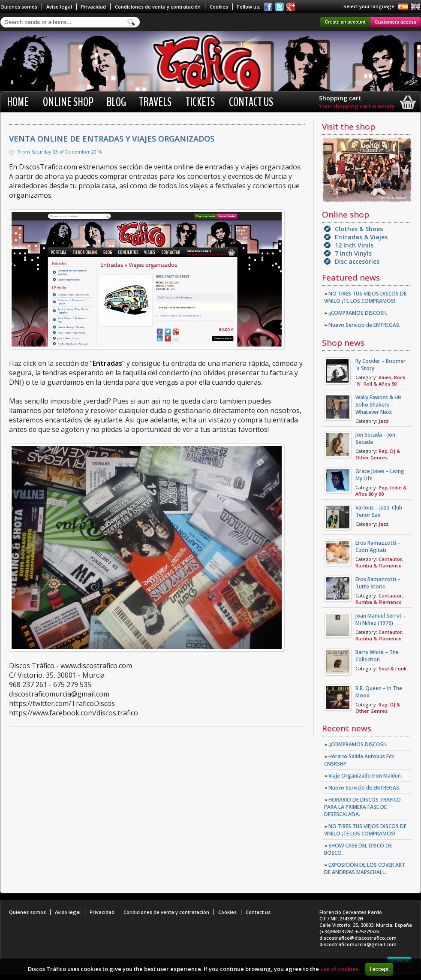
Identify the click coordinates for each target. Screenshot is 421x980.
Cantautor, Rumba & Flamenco (379, 562)
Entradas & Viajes (361, 237)
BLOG (116, 102)
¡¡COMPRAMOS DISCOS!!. (356, 313)
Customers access (395, 22)
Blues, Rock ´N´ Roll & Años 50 (380, 380)
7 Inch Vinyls (353, 253)
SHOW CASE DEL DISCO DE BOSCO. (358, 849)
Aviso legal (59, 7)
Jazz (383, 421)
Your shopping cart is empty (357, 106)
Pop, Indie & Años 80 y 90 (381, 491)
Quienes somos (19, 7)
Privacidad (93, 7)
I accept (379, 969)
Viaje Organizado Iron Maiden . (364, 776)
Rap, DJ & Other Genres (378, 454)
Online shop (68, 102)
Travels (155, 102)
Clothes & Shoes (359, 229)
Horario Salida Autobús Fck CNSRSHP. (359, 760)
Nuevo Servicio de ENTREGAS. (362, 325)
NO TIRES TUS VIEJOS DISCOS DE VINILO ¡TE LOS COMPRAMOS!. (365, 297)
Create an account (345, 22)
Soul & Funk (392, 668)
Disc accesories (357, 261)
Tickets (200, 102)
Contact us (251, 102)
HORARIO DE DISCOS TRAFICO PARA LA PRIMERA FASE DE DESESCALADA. (362, 807)
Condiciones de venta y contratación (158, 7)
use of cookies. (340, 969)
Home (18, 102)
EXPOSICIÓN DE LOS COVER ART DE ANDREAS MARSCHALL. (365, 868)
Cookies (219, 7)
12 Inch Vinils (354, 245)
